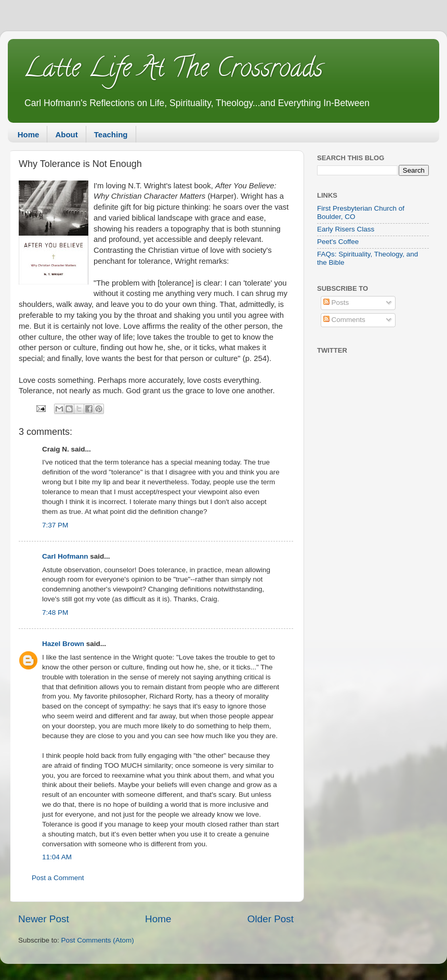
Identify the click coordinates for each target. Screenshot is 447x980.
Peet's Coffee (338, 242)
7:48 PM (55, 612)
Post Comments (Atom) (98, 940)
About (66, 134)
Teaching (111, 134)
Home (29, 134)
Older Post (271, 919)
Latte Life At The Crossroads (173, 71)
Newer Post (44, 919)
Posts (336, 302)
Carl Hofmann (65, 556)
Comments (344, 320)
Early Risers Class (346, 229)
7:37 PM (55, 525)
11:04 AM (57, 857)
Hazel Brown (63, 644)
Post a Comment (58, 878)
